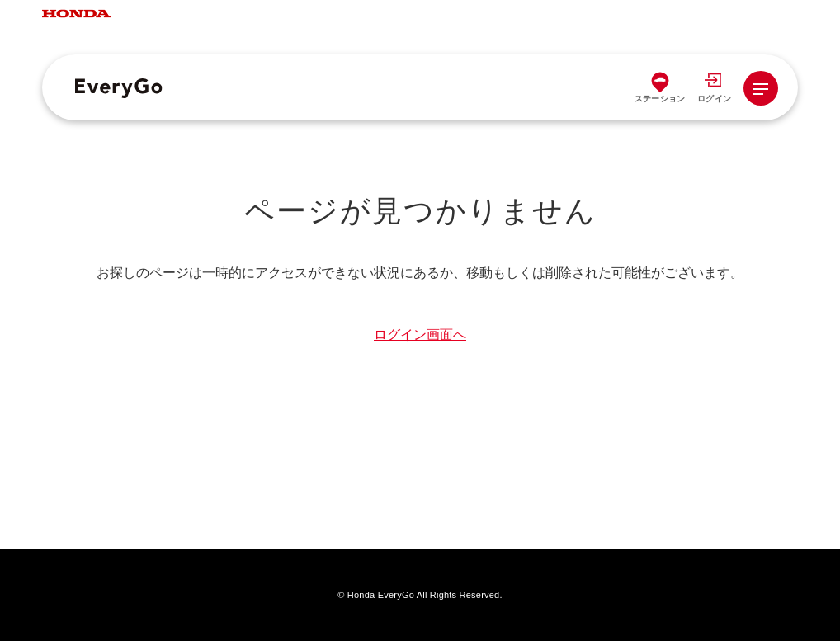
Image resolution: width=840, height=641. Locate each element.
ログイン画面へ (420, 335)
